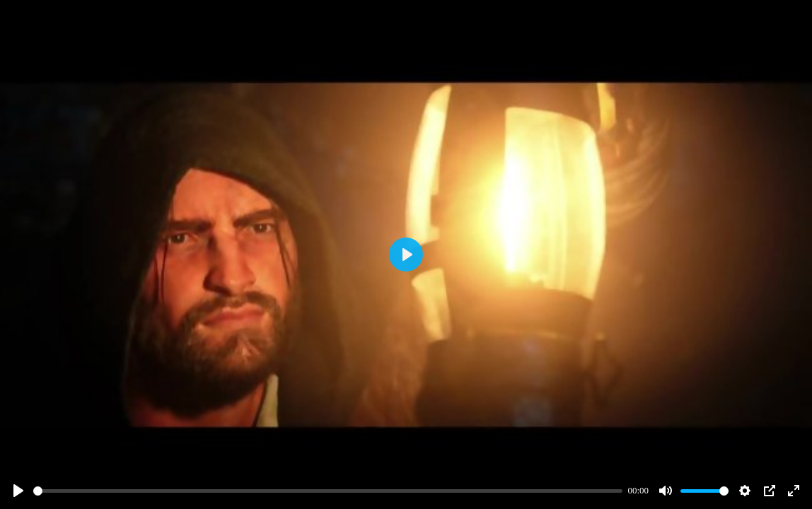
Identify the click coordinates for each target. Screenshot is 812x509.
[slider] (328, 491)
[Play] (18, 491)
